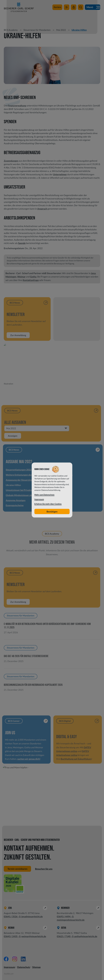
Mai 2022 (61, 30)
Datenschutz (24, 967)
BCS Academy (11, 30)
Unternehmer (60, 174)
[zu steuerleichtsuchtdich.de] (57, 7)
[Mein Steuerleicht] (74, 7)
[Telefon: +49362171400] (65, 936)
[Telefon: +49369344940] (65, 917)
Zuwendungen (11, 161)
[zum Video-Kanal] (67, 7)
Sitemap (36, 967)
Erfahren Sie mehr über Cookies (48, 504)
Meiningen (11, 277)
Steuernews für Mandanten (37, 30)
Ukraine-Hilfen (79, 30)
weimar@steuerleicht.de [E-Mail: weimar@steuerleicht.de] (34, 936)
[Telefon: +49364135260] (12, 917)
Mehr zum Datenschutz (44, 495)
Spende (22, 243)
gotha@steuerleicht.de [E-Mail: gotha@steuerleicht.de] (86, 936)
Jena (93, 273)
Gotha (33, 277)
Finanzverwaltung (17, 106)
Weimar (21, 277)
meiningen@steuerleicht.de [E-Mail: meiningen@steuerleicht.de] (71, 920)
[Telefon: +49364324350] (12, 936)
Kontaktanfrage (31, 280)
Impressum (9, 967)
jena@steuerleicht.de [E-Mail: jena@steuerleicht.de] (32, 917)
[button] (81, 7)
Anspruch (42, 209)
